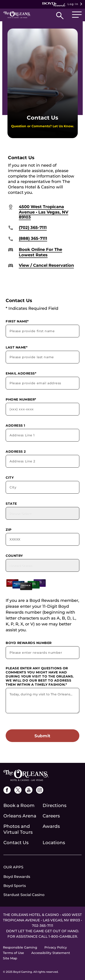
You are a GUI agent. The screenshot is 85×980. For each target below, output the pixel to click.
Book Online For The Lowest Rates (40, 252)
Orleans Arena (20, 816)
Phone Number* (21, 399)
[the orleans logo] (26, 775)
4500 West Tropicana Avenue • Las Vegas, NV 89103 (44, 212)
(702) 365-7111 (33, 228)
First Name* (17, 321)
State (11, 504)
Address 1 (15, 425)
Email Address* (21, 373)
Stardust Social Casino (24, 895)
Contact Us (16, 843)
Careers (51, 816)
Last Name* (17, 347)
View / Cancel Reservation (46, 265)
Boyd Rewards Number (29, 643)
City (10, 478)
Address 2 (16, 452)
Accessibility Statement (51, 953)
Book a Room (19, 805)
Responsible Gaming (20, 947)
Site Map (10, 958)
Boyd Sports (15, 886)
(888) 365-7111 (33, 238)
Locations (54, 843)
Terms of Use (13, 953)
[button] (60, 17)
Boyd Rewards (17, 877)
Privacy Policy (56, 947)
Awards (51, 826)
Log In (60, 4)
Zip (9, 530)
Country (14, 556)
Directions (55, 805)
